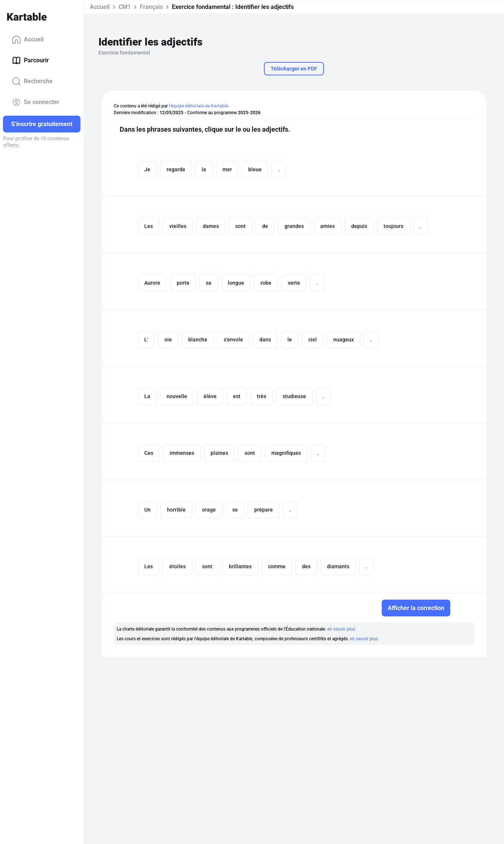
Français (151, 7)
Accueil (28, 40)
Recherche (32, 81)
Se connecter (36, 102)
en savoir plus (341, 629)
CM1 (125, 7)
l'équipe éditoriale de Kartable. (199, 106)
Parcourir (30, 60)
